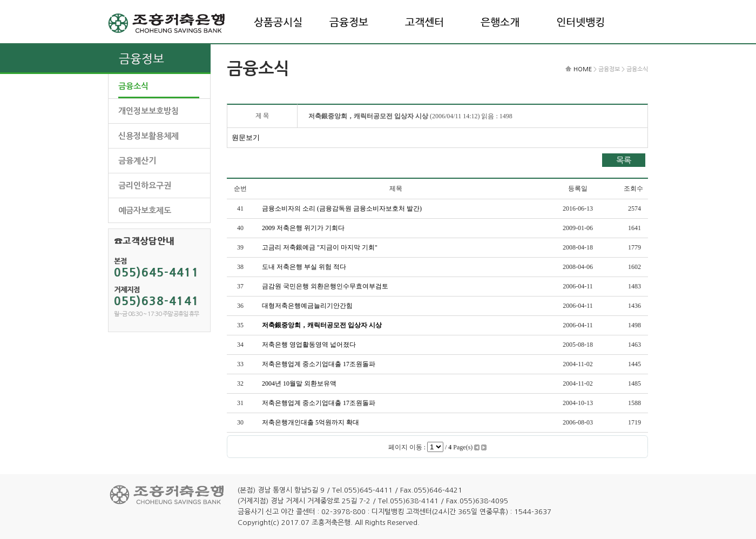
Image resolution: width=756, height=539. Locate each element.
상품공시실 (278, 22)
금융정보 (349, 22)
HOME (583, 69)
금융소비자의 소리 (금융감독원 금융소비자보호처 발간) (342, 208)
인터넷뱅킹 (580, 22)
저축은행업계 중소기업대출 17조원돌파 (319, 364)
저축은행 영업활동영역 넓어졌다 (309, 345)
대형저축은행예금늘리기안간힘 (307, 306)
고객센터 (424, 22)
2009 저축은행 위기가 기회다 (303, 228)
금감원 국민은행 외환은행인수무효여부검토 (325, 286)
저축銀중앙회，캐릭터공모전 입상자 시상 (322, 325)
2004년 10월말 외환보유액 (299, 383)
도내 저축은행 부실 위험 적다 (304, 267)
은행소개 (500, 22)
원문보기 (246, 137)
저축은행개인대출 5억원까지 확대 (310, 422)
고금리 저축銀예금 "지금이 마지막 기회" (320, 247)
